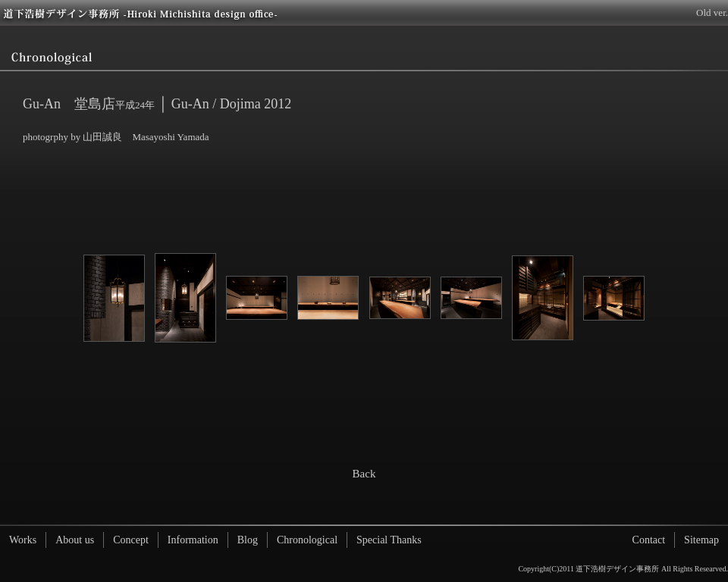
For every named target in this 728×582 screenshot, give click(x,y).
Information (193, 540)
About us (75, 540)
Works (23, 540)
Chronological (307, 540)
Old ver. (712, 13)
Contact (649, 540)
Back (364, 474)
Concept (131, 540)
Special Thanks (389, 540)
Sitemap (701, 540)
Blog (248, 540)
